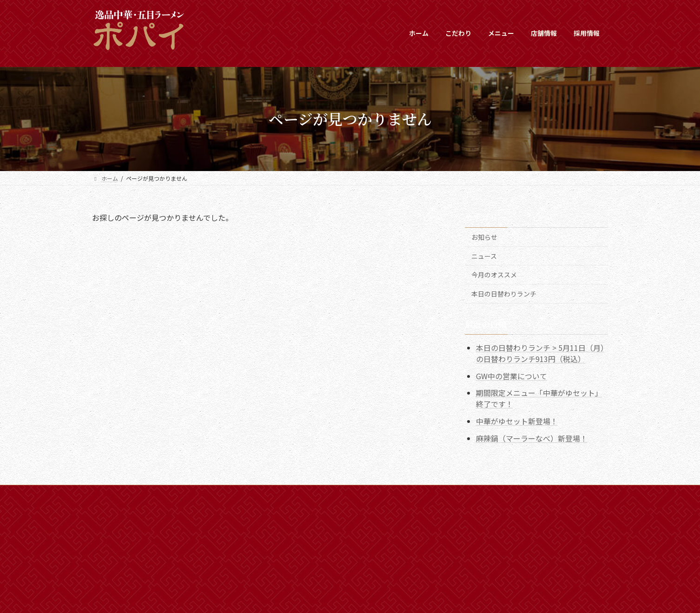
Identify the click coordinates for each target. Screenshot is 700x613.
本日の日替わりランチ (504, 293)
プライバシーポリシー (257, 493)
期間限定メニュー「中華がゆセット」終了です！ (539, 398)
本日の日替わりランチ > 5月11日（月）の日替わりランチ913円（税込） (540, 353)
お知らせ (484, 237)
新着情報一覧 (153, 493)
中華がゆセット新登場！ (517, 421)
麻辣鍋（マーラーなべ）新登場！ (532, 438)
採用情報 (199, 493)
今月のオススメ (494, 275)
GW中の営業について (512, 376)
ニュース (484, 256)
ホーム (109, 493)
